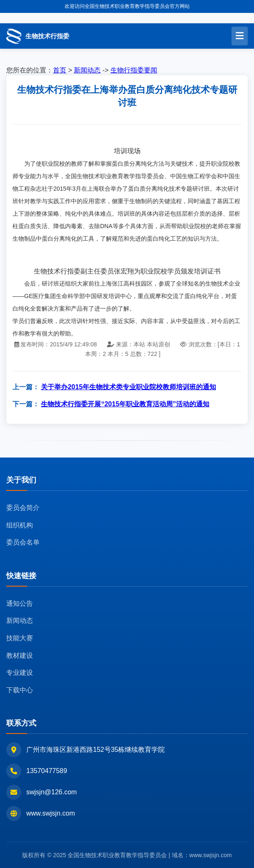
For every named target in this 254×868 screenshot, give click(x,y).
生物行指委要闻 (134, 70)
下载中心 (20, 690)
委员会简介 (23, 508)
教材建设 (20, 655)
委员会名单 (23, 542)
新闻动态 (87, 70)
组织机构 (20, 525)
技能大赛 (20, 638)
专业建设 (20, 673)
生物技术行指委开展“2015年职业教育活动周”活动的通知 (125, 404)
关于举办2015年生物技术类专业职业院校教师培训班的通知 (128, 387)
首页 (60, 70)
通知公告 (20, 603)
